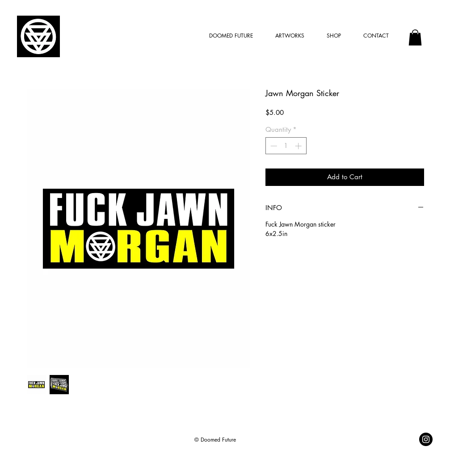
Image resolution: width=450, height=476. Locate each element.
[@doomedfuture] (426, 439)
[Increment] (299, 146)
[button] (415, 38)
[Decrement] (273, 146)
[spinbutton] (286, 146)
